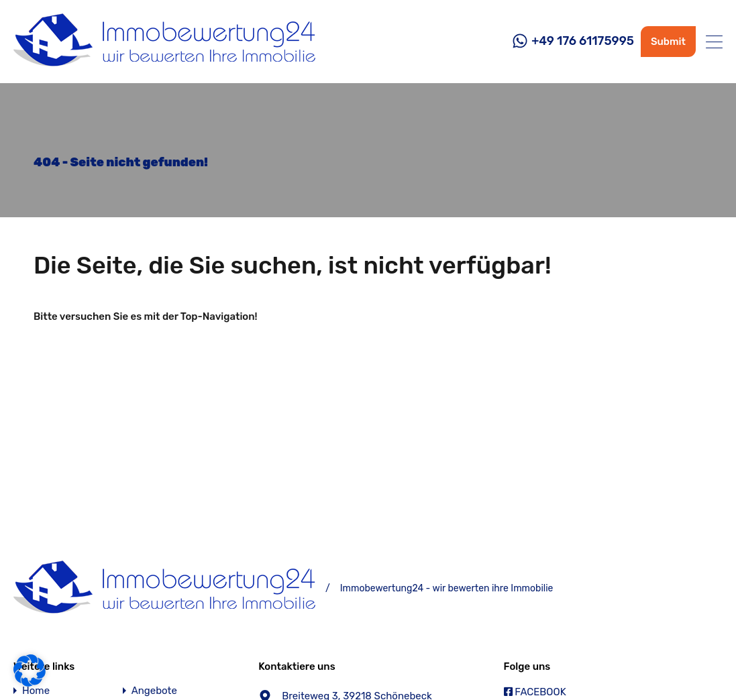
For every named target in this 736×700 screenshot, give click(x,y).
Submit (668, 42)
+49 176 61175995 (583, 41)
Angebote (154, 691)
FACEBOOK (535, 692)
